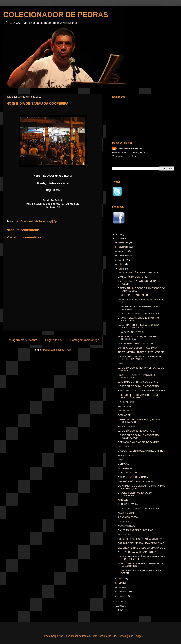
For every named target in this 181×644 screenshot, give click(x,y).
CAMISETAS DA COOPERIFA (133, 277)
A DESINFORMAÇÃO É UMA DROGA (137, 552)
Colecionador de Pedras (129, 148)
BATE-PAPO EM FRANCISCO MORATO (138, 382)
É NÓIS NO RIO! (126, 402)
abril (121, 583)
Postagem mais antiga (85, 340)
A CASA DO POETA (128, 517)
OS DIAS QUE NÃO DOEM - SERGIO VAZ (139, 272)
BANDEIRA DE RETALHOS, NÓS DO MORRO (141, 391)
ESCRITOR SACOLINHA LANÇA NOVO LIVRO (141, 539)
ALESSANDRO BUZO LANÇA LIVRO (136, 343)
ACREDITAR (124, 535)
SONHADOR (124, 415)
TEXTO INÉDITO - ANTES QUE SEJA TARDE (141, 352)
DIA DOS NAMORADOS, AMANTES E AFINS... (141, 451)
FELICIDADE (124, 406)
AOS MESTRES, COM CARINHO (135, 477)
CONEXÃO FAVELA (128, 504)
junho (121, 269)
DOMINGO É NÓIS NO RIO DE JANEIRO (139, 442)
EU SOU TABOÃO (127, 426)
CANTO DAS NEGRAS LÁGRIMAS (135, 530)
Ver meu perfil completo (124, 156)
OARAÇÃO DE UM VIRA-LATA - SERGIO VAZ (141, 543)
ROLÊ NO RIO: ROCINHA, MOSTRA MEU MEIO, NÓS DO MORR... (139, 396)
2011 (119, 602)
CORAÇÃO (123, 464)
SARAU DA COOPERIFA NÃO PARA (136, 431)
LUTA (120, 364)
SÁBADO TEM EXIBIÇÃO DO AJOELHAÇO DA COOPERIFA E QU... (141, 558)
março (122, 587)
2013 (119, 234)
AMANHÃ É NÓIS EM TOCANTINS (135, 481)
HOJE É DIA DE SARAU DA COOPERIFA (139, 314)
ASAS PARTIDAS (126, 526)
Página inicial (54, 340)
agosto (122, 260)
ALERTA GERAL (126, 513)
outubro (122, 251)
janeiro (122, 596)
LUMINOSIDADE (126, 411)
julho (121, 264)
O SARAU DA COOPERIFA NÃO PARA (137, 348)
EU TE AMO (124, 447)
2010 (119, 606)
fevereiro (123, 592)
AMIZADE (123, 500)
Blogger (138, 636)
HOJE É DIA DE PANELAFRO (133, 295)
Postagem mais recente (22, 340)
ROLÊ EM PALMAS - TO (130, 473)
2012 (119, 239)
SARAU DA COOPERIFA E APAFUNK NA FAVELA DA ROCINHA (138, 326)
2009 (119, 610)
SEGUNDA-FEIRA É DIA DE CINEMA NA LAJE (141, 548)
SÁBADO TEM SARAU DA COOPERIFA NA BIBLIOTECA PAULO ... (140, 358)
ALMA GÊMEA (125, 468)
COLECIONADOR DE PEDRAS (56, 15)
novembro (124, 247)
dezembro (124, 242)
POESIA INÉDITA (126, 455)
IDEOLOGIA (124, 522)
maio (121, 579)
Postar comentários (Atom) (58, 350)
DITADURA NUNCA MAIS (131, 332)
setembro (123, 255)
